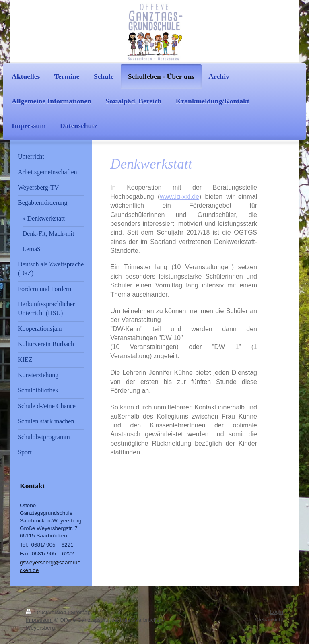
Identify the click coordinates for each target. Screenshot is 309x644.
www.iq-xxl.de (179, 197)
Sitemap (81, 612)
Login (277, 612)
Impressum (39, 620)
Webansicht (269, 620)
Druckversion (47, 612)
